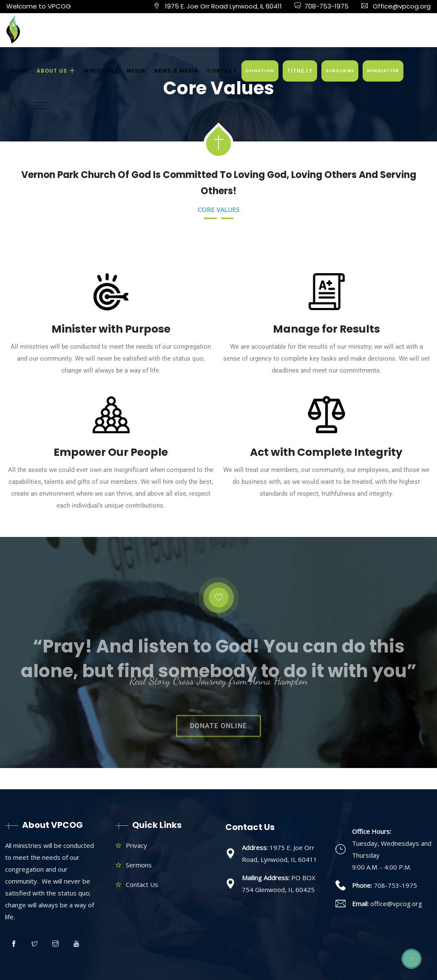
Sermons (139, 865)
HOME (19, 71)
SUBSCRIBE (340, 71)
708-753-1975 (326, 6)
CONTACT (222, 71)
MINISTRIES (101, 71)
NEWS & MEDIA (176, 71)
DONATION (260, 71)
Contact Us (142, 884)
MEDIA (136, 71)
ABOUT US (52, 71)
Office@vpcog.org (402, 6)
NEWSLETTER (383, 71)
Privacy (136, 845)
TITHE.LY (300, 71)
